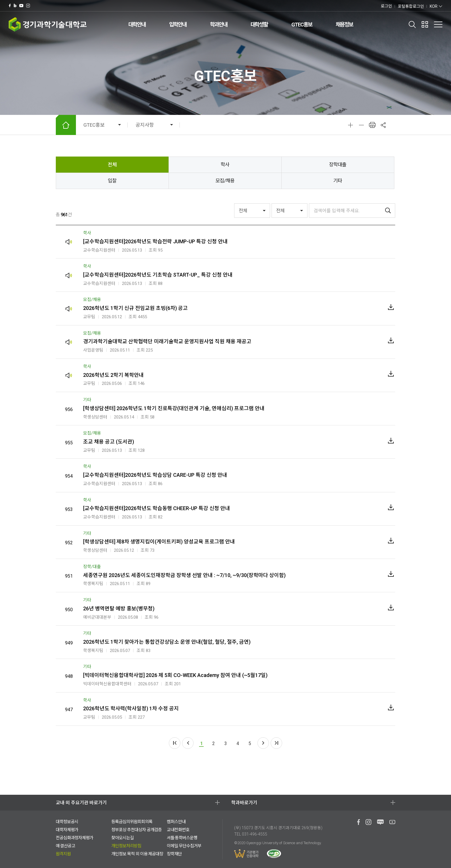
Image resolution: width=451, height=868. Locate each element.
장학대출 (338, 165)
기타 (338, 181)
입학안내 (178, 25)
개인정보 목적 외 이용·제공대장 (137, 854)
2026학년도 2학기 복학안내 (113, 375)
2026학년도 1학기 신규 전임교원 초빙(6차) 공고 (135, 308)
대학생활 (259, 25)
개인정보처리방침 (126, 846)
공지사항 (145, 125)
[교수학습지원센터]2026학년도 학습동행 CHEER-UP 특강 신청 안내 (157, 508)
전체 (112, 165)
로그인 (386, 6)
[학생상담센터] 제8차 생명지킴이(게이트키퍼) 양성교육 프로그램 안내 (159, 542)
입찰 (112, 181)
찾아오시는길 (123, 838)
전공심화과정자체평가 (74, 838)
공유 (383, 125)
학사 (225, 165)
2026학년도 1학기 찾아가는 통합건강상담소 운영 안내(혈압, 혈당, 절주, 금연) (167, 642)
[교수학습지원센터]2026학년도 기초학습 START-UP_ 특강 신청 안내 (158, 275)
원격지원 (63, 854)
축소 (361, 125)
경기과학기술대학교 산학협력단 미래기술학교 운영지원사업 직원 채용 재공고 (167, 341)
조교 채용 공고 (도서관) (109, 442)
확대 (350, 125)
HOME (66, 125)
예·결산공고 (65, 846)
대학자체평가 (67, 830)
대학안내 (137, 25)
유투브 (21, 6)
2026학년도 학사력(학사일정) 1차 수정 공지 (131, 708)
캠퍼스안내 (176, 822)
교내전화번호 (178, 830)
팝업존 (425, 24)
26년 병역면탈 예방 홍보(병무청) (119, 608)
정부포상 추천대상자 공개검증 (136, 830)
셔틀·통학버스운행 (182, 838)
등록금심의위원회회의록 (132, 822)
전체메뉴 (438, 24)
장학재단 (174, 854)
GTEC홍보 (302, 25)
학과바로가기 (244, 803)
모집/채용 (225, 181)
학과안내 (219, 25)
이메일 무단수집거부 (184, 846)
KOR (434, 6)
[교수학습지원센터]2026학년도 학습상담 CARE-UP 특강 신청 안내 (155, 475)
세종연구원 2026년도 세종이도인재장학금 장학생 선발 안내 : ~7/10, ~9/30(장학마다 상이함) (184, 575)
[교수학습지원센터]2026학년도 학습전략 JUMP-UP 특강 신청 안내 (155, 241)
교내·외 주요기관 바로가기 (81, 803)
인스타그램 (28, 6)
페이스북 (10, 6)
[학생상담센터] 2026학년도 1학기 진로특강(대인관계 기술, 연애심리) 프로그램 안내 (174, 408)
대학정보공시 (67, 822)
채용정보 (344, 25)
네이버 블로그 (15, 6)
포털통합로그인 (411, 6)
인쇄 (372, 125)
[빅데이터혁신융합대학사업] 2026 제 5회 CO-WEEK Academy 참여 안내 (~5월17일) (175, 675)
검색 (412, 24)
